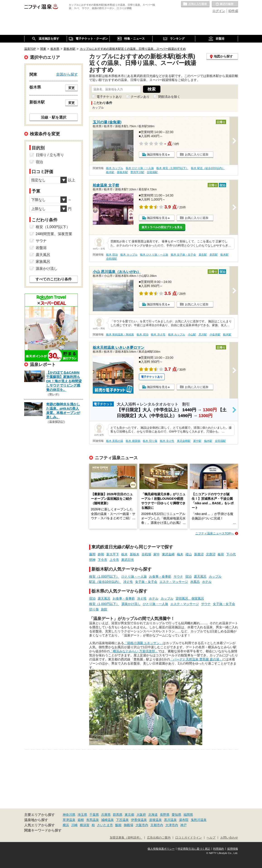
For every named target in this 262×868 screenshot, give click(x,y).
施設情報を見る (157, 154)
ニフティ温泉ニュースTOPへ (214, 533)
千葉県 (94, 815)
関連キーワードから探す (43, 830)
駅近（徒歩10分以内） (105, 582)
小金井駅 (215, 335)
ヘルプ (211, 838)
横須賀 (85, 825)
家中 (157, 554)
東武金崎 (168, 554)
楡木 (180, 554)
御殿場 (129, 825)
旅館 (104, 609)
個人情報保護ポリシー (161, 849)
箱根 (81, 820)
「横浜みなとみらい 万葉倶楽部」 (134, 651)
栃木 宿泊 (112, 255)
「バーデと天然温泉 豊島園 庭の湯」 (196, 659)
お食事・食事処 (160, 576)
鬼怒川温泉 (199, 820)
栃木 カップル (115, 168)
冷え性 (128, 582)
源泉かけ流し (131, 604)
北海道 (153, 815)
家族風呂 (43, 262)
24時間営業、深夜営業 (54, 234)
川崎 (74, 825)
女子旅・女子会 (146, 582)
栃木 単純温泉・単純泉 (120, 335)
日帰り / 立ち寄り (50, 155)
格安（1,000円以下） (104, 576)
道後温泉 (155, 820)
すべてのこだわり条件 (54, 279)
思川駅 (203, 335)
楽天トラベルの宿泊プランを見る (162, 227)
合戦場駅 (152, 172)
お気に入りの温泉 (195, 4)
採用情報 (233, 849)
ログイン (219, 11)
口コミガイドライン (189, 838)
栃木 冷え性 (158, 335)
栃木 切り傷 (150, 441)
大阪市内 (142, 825)
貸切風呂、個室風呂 (190, 598)
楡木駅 (208, 441)
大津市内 (172, 825)
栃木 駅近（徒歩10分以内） (208, 168)
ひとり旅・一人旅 (134, 576)
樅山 (189, 554)
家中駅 (197, 441)
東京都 (129, 815)
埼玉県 (82, 815)
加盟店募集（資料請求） (126, 838)
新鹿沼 (199, 554)
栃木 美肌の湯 (115, 441)
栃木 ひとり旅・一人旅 (140, 168)
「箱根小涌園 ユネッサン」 (143, 643)
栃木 (124, 554)
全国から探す (67, 74)
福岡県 (188, 815)
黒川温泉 (170, 820)
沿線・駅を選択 (54, 117)
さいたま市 (105, 825)
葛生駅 (203, 255)
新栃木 (135, 554)
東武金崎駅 (184, 441)
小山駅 (192, 335)
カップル (215, 576)
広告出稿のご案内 (159, 838)
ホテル (207, 582)
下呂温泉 (122, 820)
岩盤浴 (41, 248)
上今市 (114, 560)
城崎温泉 (107, 820)
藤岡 (92, 554)
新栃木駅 (122, 172)
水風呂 (195, 582)
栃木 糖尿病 (133, 441)
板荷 (221, 554)
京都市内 (157, 825)
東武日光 (128, 560)
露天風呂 (200, 576)
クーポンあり (140, 97)
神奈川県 (69, 815)
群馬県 (118, 815)
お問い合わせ (229, 838)
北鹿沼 (211, 554)
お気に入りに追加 (197, 154)
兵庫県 (106, 815)
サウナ (178, 576)
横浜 (66, 825)
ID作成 (233, 11)
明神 (92, 560)
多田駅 (214, 255)
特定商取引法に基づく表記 (194, 849)
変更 (71, 88)
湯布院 (184, 820)
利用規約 (219, 849)
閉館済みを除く (169, 97)
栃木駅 (110, 172)
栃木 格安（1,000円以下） (172, 168)
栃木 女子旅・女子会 (183, 255)
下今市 (102, 560)
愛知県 (176, 815)
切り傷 (94, 609)
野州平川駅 (137, 172)
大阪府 (141, 815)
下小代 (231, 554)
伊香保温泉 (139, 820)
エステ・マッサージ (174, 582)
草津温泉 (69, 820)
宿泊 (188, 576)
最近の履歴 (225, 4)
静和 (101, 554)
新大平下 (113, 554)
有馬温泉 (93, 820)
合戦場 (146, 554)
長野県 (165, 815)
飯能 (118, 825)
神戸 (183, 825)
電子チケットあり (109, 97)
